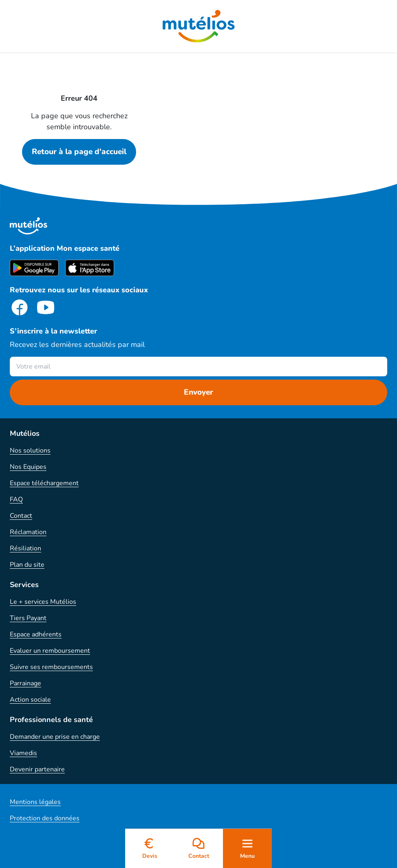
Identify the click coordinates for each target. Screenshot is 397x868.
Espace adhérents (36, 634)
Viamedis (23, 753)
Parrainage (25, 683)
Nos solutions (30, 451)
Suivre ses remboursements (51, 667)
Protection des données (45, 818)
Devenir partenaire (37, 769)
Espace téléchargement (44, 483)
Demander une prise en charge (55, 737)
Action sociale (30, 700)
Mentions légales (35, 802)
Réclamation (28, 532)
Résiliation (25, 548)
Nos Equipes (28, 467)
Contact (21, 516)
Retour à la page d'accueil (79, 152)
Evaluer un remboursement (50, 651)
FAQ (16, 499)
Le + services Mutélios (43, 602)
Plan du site (27, 565)
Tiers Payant (28, 618)
